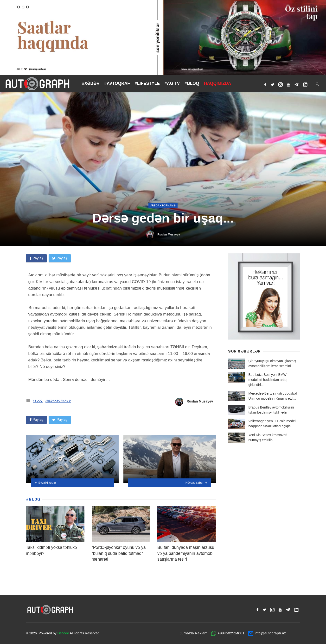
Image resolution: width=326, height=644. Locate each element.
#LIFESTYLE (147, 83)
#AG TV (172, 83)
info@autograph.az (270, 633)
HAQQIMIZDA (218, 83)
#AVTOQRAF (117, 83)
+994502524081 (231, 633)
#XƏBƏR (91, 83)
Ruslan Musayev (169, 235)
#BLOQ (192, 83)
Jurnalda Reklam (194, 633)
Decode (63, 633)
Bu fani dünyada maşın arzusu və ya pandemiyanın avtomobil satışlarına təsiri (186, 553)
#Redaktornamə (163, 206)
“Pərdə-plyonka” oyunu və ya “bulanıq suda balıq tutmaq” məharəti (119, 553)
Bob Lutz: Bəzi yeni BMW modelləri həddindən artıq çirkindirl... (268, 380)
